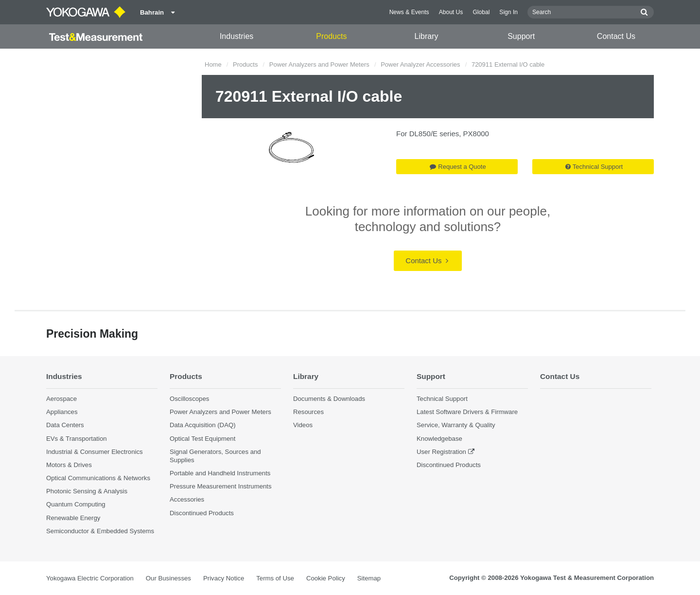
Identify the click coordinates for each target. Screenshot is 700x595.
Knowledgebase (439, 439)
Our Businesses (168, 578)
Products (331, 36)
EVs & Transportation (77, 439)
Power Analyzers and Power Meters (319, 64)
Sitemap (369, 578)
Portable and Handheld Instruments (220, 473)
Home (213, 64)
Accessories (187, 499)
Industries (236, 36)
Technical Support (594, 167)
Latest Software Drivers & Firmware (467, 412)
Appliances (62, 412)
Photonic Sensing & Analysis (87, 491)
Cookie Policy (326, 578)
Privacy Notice (224, 578)
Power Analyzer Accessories (420, 64)
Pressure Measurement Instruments (221, 486)
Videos (303, 425)
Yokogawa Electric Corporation (90, 578)
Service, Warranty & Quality (456, 425)
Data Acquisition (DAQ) (203, 425)
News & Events (409, 12)
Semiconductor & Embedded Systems (100, 531)
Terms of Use (275, 578)
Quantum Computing (76, 504)
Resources (308, 412)
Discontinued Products (202, 513)
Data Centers (65, 425)
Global (481, 12)
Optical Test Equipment (202, 439)
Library (427, 36)
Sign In (508, 12)
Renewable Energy (73, 518)
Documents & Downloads (329, 399)
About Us (451, 12)
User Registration (441, 452)
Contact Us (616, 36)
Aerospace (61, 399)
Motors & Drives (69, 465)
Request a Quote (458, 167)
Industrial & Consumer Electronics (95, 452)
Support (521, 36)
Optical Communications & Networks (98, 478)
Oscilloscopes (189, 399)
